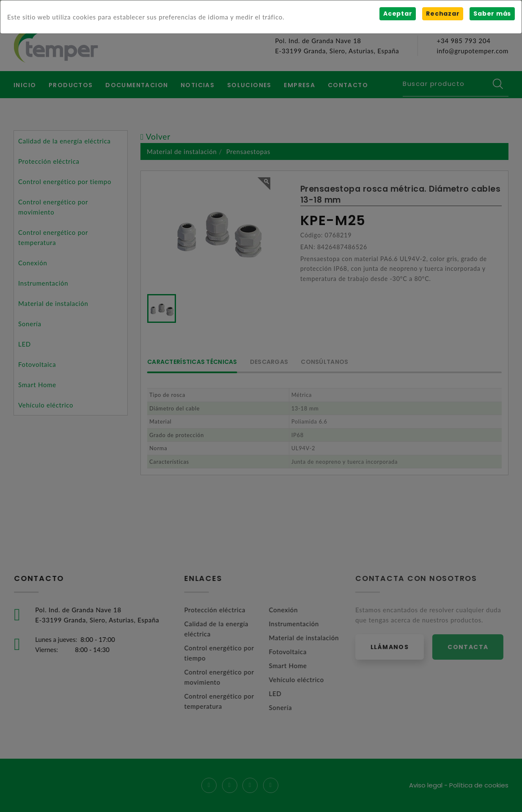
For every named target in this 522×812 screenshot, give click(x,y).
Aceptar (398, 14)
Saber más (492, 14)
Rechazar (443, 14)
